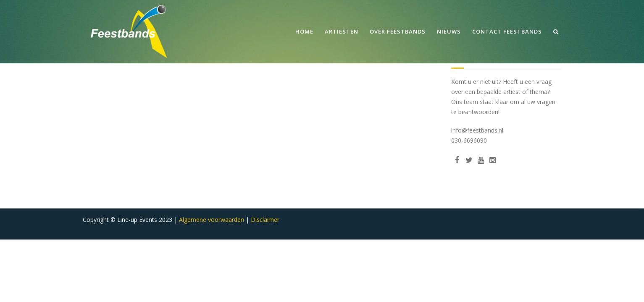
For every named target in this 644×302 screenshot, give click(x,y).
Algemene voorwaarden (212, 220)
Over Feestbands (398, 31)
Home (304, 31)
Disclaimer (265, 220)
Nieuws (449, 31)
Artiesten (342, 31)
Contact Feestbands (507, 31)
